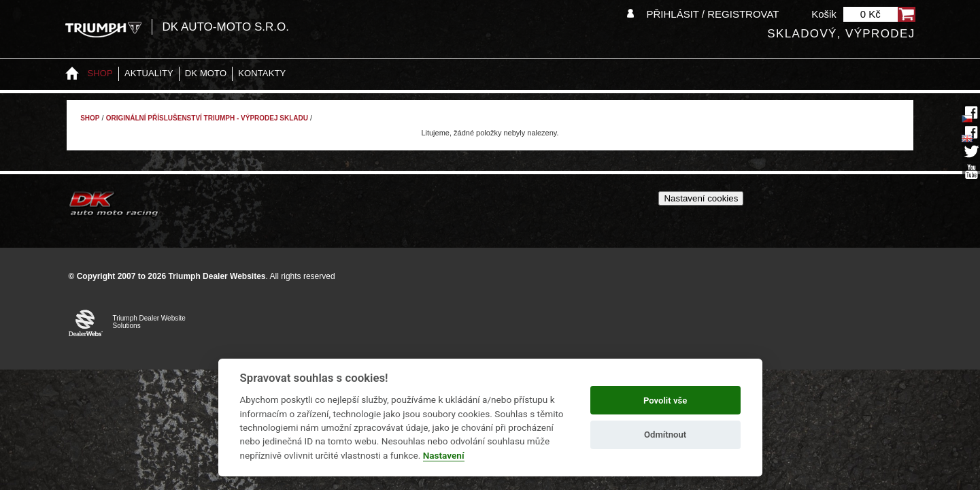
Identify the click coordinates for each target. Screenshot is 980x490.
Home (72, 74)
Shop (100, 73)
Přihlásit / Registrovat (712, 14)
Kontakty (262, 73)
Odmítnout (665, 435)
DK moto (206, 73)
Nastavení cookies (701, 198)
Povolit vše (665, 401)
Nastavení (444, 455)
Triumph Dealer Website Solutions (149, 322)
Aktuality (149, 73)
